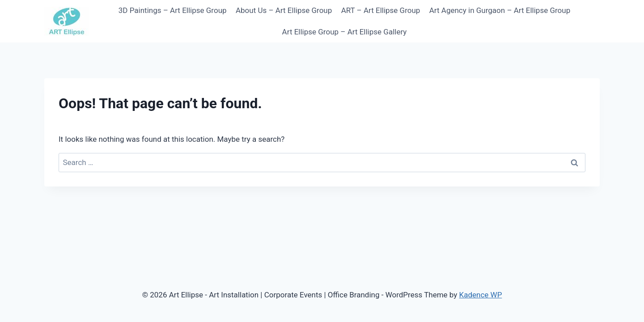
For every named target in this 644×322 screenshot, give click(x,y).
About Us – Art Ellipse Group (284, 10)
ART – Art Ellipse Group (381, 10)
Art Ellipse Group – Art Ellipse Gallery (345, 32)
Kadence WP (481, 295)
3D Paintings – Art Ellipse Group (173, 10)
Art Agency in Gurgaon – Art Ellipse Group (500, 10)
